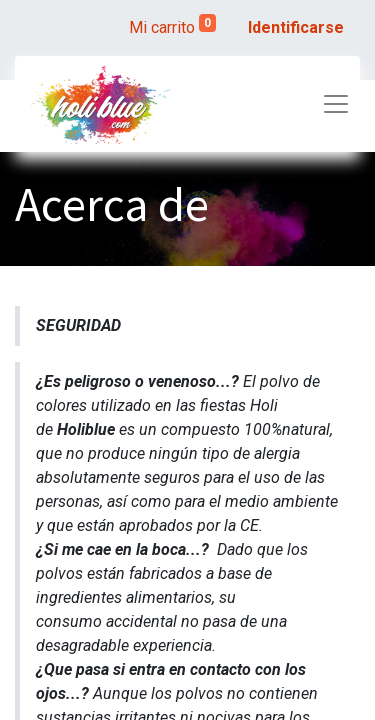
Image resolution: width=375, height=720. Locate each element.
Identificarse (296, 27)
